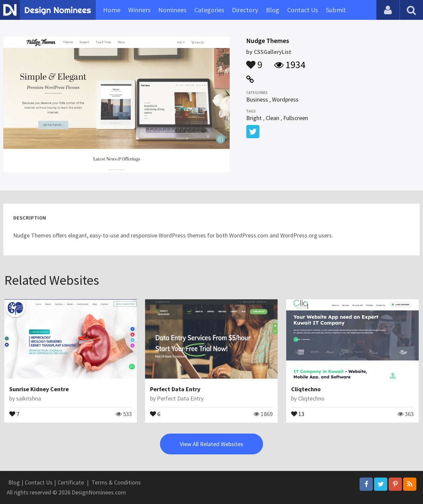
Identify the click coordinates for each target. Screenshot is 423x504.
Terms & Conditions (116, 482)
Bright (254, 118)
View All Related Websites (211, 444)
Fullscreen (296, 118)
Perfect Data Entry (175, 389)
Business (257, 99)
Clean (272, 118)
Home (112, 10)
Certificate (71, 482)
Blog (273, 10)
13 (298, 413)
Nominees (172, 10)
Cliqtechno (306, 389)
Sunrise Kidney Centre (39, 389)
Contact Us (303, 10)
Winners (139, 10)
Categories (209, 10)
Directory (245, 10)
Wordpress (285, 99)
